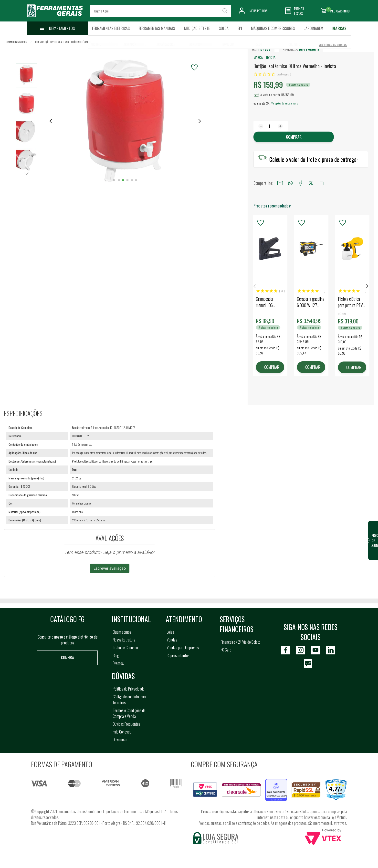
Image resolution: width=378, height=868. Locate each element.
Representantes (178, 655)
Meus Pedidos (258, 11)
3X (268, 103)
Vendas (172, 640)
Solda (224, 28)
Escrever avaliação (110, 568)
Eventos (118, 663)
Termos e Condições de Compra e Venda (129, 713)
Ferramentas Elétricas (111, 28)
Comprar (294, 137)
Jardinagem (314, 28)
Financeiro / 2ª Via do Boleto (241, 642)
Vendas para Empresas (183, 648)
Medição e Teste (197, 28)
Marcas (339, 28)
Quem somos (122, 632)
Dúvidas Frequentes (127, 724)
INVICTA (270, 57)
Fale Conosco (122, 732)
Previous (254, 286)
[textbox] (161, 11)
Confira (68, 658)
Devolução (120, 740)
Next (367, 286)
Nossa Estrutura (124, 640)
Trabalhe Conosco (125, 648)
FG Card (226, 650)
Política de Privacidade (129, 689)
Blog (116, 655)
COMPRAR (272, 367)
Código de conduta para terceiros (129, 700)
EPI (240, 28)
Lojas (170, 632)
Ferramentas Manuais (157, 28)
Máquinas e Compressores (273, 28)
